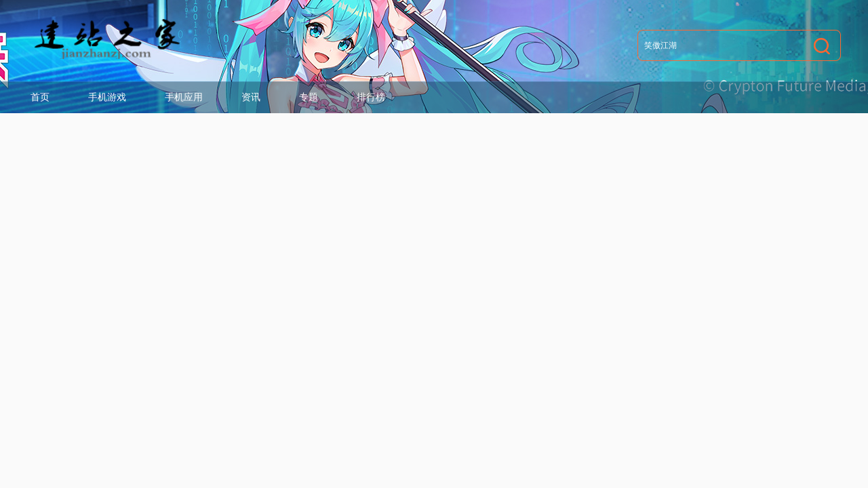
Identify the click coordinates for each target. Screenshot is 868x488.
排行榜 (371, 97)
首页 (40, 97)
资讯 (251, 97)
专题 (309, 97)
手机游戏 (107, 97)
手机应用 (184, 97)
